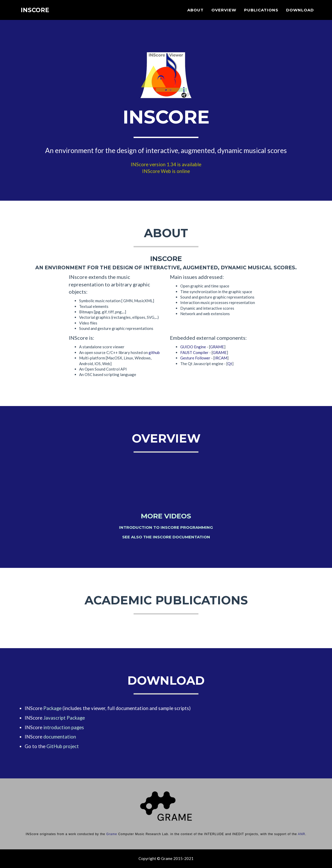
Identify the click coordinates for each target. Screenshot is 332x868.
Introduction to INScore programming (166, 527)
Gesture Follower (195, 358)
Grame (112, 834)
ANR (301, 834)
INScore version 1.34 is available (166, 164)
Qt (230, 364)
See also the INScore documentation (166, 537)
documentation (60, 737)
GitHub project (63, 746)
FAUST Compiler (194, 352)
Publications (261, 14)
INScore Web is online (166, 171)
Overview (224, 14)
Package (52, 708)
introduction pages (64, 727)
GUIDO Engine (193, 347)
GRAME (217, 347)
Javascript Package (64, 718)
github (154, 352)
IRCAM (221, 358)
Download (300, 14)
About (195, 14)
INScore (36, 15)
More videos (166, 516)
